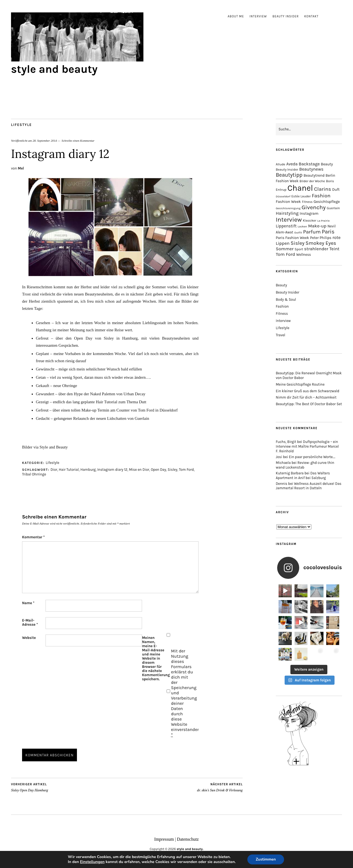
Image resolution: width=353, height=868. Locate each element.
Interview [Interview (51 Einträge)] (289, 220)
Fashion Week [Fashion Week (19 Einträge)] (288, 202)
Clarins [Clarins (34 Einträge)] (323, 189)
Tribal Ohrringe (34, 474)
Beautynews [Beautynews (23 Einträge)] (311, 169)
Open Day (158, 470)
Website (29, 638)
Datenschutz (188, 839)
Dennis (282, 484)
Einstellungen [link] (92, 862)
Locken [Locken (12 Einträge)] (302, 226)
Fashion (282, 306)
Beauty (281, 285)
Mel (21, 168)
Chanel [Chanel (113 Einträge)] (300, 188)
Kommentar (33, 537)
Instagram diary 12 (112, 470)
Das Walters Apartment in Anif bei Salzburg (303, 475)
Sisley (173, 470)
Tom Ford (186, 470)
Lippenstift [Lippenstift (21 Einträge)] (286, 226)
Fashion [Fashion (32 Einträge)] (321, 196)
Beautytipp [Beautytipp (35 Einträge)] (289, 175)
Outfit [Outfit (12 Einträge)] (298, 233)
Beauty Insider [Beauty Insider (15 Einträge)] (287, 170)
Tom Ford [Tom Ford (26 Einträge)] (285, 254)
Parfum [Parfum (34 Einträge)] (312, 232)
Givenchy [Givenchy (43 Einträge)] (313, 207)
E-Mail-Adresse (30, 622)
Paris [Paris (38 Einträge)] (328, 232)
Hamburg (88, 470)
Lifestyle (21, 125)
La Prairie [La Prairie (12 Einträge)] (323, 221)
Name (28, 603)
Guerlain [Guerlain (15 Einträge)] (333, 208)
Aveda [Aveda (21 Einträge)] (292, 164)
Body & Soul (286, 299)
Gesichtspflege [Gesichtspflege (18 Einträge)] (327, 202)
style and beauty (54, 69)
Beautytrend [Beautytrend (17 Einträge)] (314, 175)
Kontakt (311, 16)
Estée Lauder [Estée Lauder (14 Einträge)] (301, 196)
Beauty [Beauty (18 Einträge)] (327, 164)
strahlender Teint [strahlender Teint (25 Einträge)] (322, 249)
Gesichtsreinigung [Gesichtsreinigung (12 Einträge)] (288, 208)
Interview (258, 16)
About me (236, 16)
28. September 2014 (45, 141)
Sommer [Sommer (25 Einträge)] (285, 249)
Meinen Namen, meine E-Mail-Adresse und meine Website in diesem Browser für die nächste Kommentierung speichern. (154, 658)
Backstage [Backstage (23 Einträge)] (309, 164)
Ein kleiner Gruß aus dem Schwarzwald (307, 391)
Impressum (164, 839)
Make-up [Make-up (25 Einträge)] (317, 226)
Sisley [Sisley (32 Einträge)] (298, 243)
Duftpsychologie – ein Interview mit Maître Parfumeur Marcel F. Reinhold (307, 446)
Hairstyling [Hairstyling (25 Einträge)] (287, 213)
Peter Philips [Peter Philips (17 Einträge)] (321, 238)
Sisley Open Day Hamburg (30, 787)
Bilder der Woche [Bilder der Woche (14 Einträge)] (312, 181)
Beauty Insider (286, 16)
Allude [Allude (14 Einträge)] (280, 164)
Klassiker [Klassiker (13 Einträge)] (309, 221)
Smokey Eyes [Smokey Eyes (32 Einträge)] (321, 243)
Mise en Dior (139, 470)
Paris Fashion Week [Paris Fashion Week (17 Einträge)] (292, 238)
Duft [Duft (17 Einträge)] (336, 190)
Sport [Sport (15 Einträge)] (299, 249)
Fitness (282, 314)
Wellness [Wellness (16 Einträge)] (303, 255)
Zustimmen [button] (266, 859)
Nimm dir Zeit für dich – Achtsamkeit (306, 397)
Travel (280, 335)
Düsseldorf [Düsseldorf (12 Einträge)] (283, 196)
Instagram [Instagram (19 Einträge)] (309, 213)
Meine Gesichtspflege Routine (300, 384)
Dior (54, 470)
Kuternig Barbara (290, 473)
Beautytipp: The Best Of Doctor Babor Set (309, 404)
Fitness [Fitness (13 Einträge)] (307, 202)
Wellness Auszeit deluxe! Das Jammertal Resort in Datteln (309, 486)
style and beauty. (190, 849)
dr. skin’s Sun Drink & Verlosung (220, 787)
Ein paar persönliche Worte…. (312, 457)
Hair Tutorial (69, 470)
